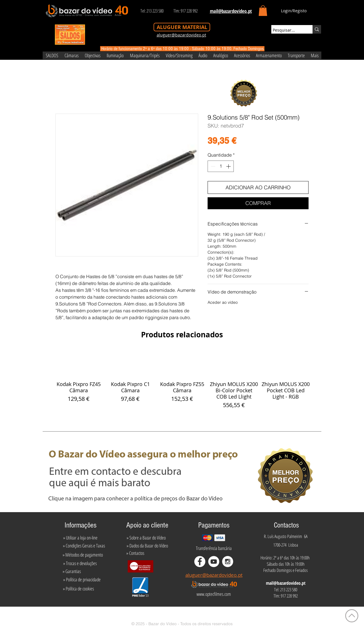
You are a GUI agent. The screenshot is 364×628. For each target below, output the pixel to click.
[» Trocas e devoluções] (80, 563)
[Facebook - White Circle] (200, 562)
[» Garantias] (72, 571)
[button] (263, 11)
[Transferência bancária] (214, 548)
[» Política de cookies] (78, 589)
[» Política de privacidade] (82, 580)
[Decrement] (212, 166)
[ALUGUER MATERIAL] (182, 27)
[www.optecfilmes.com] (214, 594)
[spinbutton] (221, 166)
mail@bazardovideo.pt (286, 583)
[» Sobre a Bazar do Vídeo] (146, 537)
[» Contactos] (135, 553)
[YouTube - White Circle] (214, 562)
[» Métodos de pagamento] (83, 555)
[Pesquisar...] (287, 30)
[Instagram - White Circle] (228, 562)
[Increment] (229, 166)
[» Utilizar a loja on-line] (80, 537)
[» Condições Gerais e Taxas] (84, 545)
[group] (182, 379)
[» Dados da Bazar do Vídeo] (147, 545)
